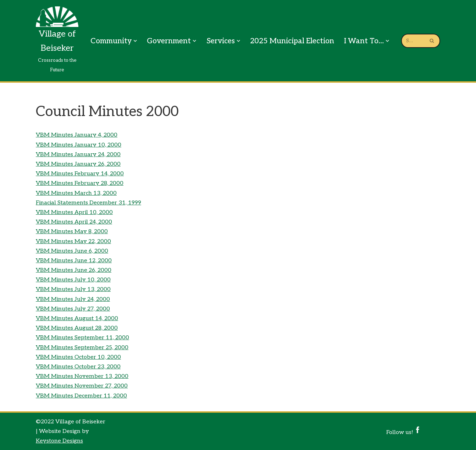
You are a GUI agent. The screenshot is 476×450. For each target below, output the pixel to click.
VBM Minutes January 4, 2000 (77, 135)
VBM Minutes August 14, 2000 (77, 319)
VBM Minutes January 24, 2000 (78, 155)
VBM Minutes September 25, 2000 (82, 348)
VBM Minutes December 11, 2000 (81, 396)
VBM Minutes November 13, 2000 (82, 376)
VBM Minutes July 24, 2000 (73, 299)
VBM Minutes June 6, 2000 (72, 251)
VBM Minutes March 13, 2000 (76, 193)
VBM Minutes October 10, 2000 (78, 357)
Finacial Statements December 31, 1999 (88, 203)
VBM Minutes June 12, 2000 (74, 261)
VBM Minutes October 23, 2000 (78, 367)
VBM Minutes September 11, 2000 (82, 338)
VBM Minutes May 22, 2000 (73, 242)
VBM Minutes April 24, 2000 (74, 222)
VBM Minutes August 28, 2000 (77, 328)
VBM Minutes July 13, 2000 (73, 289)
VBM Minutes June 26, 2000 (74, 270)
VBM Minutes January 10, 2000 (79, 145)
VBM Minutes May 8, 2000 (72, 232)
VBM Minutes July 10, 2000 (73, 280)
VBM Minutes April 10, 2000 (74, 212)
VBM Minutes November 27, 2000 (82, 386)
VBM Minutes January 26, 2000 (78, 164)
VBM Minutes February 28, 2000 (80, 183)
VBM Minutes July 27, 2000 (73, 309)
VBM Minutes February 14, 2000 (80, 174)
